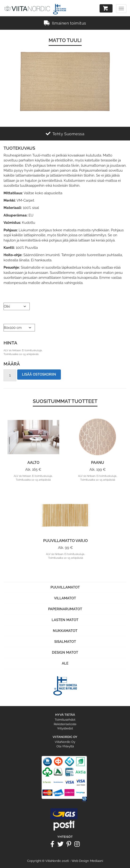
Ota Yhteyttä (65, 746)
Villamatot (65, 598)
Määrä (12, 364)
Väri (7, 297)
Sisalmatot (65, 642)
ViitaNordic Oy (65, 742)
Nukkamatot (65, 631)
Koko (8, 318)
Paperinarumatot (65, 609)
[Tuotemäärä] (10, 375)
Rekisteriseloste (65, 724)
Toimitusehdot (65, 720)
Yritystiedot (65, 728)
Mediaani (97, 861)
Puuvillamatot (65, 587)
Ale (65, 663)
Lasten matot (65, 620)
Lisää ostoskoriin (39, 374)
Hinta (10, 343)
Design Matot (65, 652)
